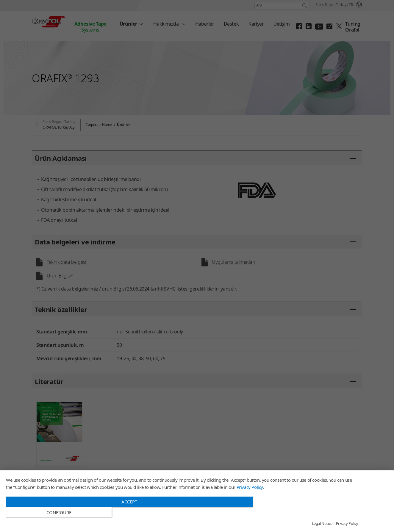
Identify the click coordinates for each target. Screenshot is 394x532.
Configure (305, 512)
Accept (129, 512)
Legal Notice (322, 524)
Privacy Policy (250, 497)
